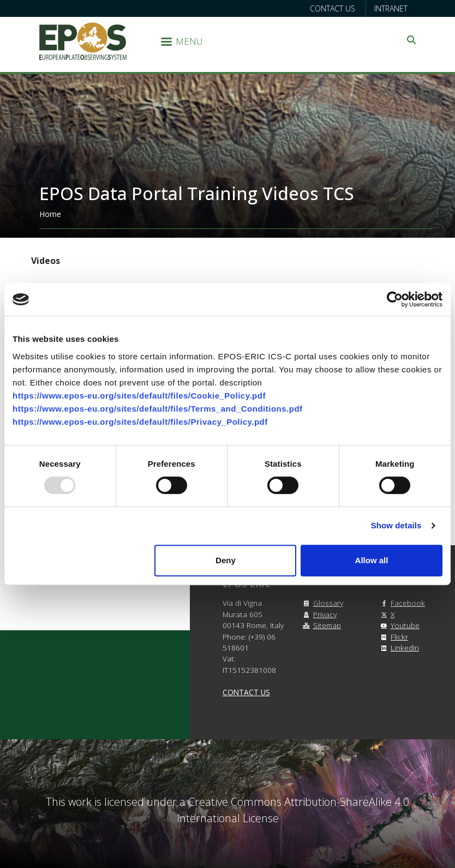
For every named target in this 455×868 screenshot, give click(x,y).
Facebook (401, 603)
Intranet (391, 8)
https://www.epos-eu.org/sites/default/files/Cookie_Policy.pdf (139, 396)
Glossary (322, 603)
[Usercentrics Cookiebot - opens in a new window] (395, 299)
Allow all (372, 560)
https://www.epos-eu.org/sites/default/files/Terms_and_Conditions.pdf (158, 409)
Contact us (333, 8)
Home (50, 214)
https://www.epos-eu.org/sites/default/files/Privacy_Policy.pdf (140, 422)
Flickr (393, 637)
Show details (396, 525)
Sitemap (321, 625)
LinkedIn (398, 647)
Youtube (399, 625)
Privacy (318, 614)
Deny (226, 560)
